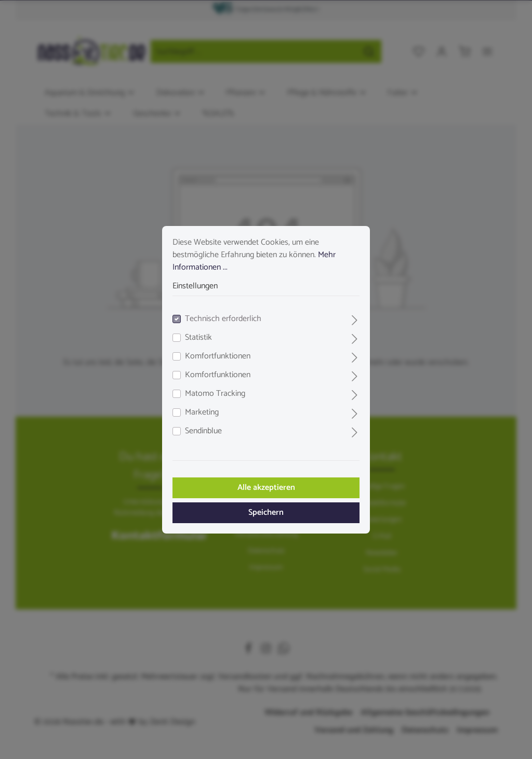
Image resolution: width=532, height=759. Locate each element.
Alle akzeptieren (266, 488)
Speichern (266, 512)
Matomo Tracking (215, 394)
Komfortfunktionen (218, 356)
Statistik (198, 338)
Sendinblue (203, 431)
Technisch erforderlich (223, 319)
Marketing (202, 412)
